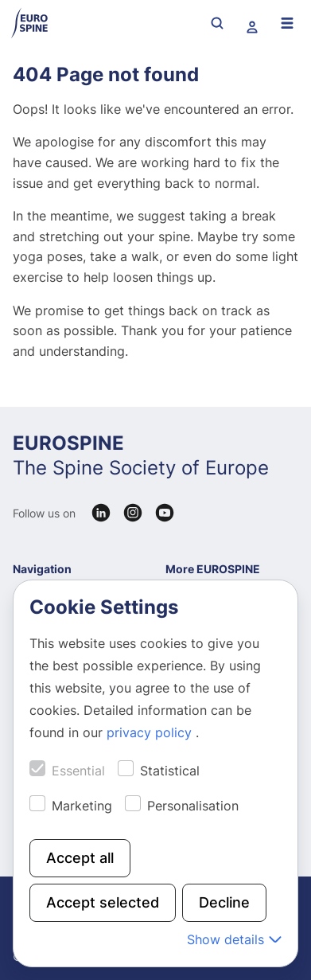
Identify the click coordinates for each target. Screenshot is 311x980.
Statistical (170, 771)
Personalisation (193, 806)
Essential (78, 771)
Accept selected (103, 902)
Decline (224, 902)
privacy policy (151, 732)
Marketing (82, 806)
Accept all (80, 858)
